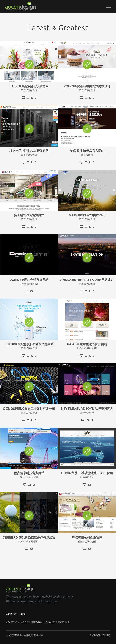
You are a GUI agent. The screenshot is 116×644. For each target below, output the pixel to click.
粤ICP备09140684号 (100, 635)
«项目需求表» (36, 622)
